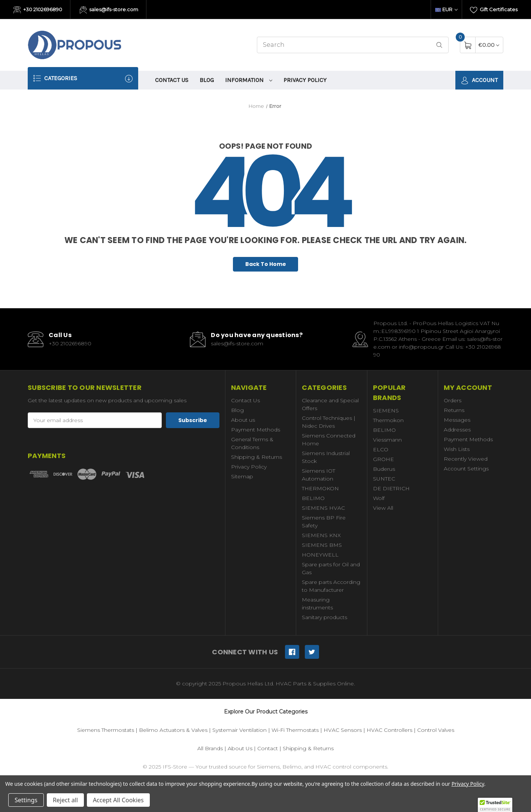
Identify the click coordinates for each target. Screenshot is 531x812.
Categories (83, 78)
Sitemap (242, 476)
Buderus (384, 469)
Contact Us (172, 80)
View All (383, 508)
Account (479, 80)
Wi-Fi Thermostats (295, 730)
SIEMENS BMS (322, 545)
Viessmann (387, 440)
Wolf (379, 498)
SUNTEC (384, 479)
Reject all (65, 800)
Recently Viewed (466, 459)
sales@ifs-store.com (109, 10)
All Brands (210, 748)
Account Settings (466, 469)
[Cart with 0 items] (489, 45)
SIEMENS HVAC (323, 508)
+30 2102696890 (38, 10)
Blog (207, 80)
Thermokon (388, 420)
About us (243, 420)
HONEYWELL (320, 555)
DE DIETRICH (391, 488)
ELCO (381, 449)
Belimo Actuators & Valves (173, 730)
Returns (454, 410)
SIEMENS (386, 410)
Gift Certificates (494, 10)
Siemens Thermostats (106, 730)
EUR (446, 9)
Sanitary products (324, 617)
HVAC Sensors (343, 730)
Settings (26, 800)
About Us (240, 748)
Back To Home (266, 264)
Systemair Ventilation (239, 730)
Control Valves (436, 730)
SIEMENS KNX (321, 535)
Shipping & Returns (257, 457)
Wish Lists (457, 449)
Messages (457, 420)
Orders (453, 400)
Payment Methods (256, 430)
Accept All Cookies (118, 800)
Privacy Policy (305, 80)
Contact (268, 748)
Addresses (457, 430)
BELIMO (313, 498)
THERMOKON (320, 488)
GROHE (383, 459)
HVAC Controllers (389, 730)
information (249, 80)
